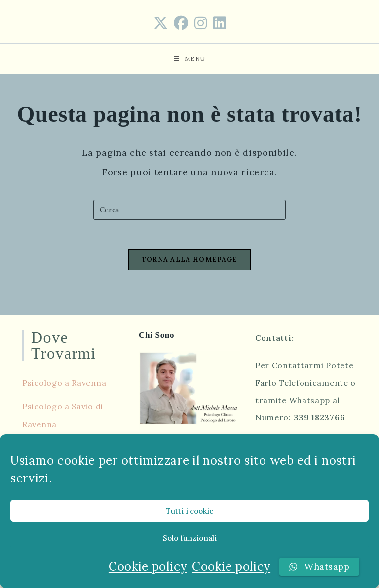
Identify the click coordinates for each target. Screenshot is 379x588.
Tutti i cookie (190, 511)
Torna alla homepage (190, 260)
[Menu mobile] (189, 59)
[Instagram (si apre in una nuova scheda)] (201, 23)
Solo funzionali (190, 538)
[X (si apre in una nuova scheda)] (161, 23)
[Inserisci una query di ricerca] (189, 210)
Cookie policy (148, 567)
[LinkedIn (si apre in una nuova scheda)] (220, 23)
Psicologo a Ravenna (64, 383)
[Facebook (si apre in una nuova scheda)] (181, 23)
